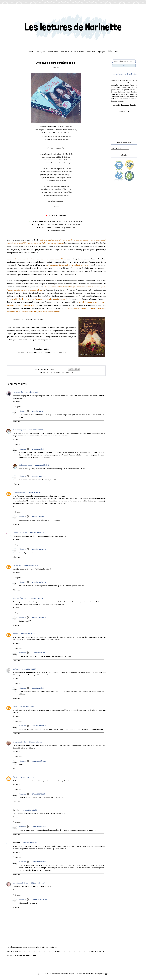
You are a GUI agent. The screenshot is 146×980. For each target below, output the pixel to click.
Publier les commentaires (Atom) (29, 955)
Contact (115, 52)
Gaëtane (16, 669)
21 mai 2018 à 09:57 (39, 688)
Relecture (60, 372)
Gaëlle (15, 777)
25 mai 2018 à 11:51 (39, 761)
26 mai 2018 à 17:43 (27, 777)
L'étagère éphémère (20, 533)
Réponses (19, 407)
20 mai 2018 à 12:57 (29, 669)
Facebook (125, 105)
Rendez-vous (53, 52)
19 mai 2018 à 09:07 (39, 411)
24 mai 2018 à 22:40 (36, 742)
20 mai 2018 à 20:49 (28, 707)
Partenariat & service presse (73, 52)
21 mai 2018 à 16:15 (39, 476)
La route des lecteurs (20, 883)
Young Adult (69, 372)
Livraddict (116, 105)
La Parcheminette (19, 492)
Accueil (30, 52)
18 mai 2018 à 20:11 (36, 598)
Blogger (105, 974)
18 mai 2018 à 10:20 (36, 430)
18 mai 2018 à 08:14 (33, 392)
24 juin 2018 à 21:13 (38, 883)
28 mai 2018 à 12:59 (30, 843)
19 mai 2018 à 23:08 (28, 634)
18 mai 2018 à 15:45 (31, 566)
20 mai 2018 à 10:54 (39, 653)
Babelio (133, 105)
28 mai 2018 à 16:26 (39, 862)
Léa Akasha (17, 565)
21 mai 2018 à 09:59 (39, 726)
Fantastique (51, 372)
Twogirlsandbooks (19, 742)
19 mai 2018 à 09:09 (39, 449)
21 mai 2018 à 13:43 (42, 465)
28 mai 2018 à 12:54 (39, 827)
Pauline (15, 633)
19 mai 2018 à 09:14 (39, 549)
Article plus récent (14, 951)
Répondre (16, 402)
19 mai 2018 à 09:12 (39, 516)
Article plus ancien (98, 951)
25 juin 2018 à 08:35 (39, 899)
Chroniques (40, 52)
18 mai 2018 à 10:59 (35, 492)
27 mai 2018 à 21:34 (39, 794)
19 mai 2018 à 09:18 (39, 617)
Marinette (22, 411)
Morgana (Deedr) (19, 598)
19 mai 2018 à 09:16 (39, 582)
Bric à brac (91, 52)
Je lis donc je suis (19, 430)
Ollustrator (89, 974)
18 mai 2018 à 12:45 (37, 533)
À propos (101, 52)
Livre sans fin (18, 392)
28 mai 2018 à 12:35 (30, 810)
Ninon (15, 707)
